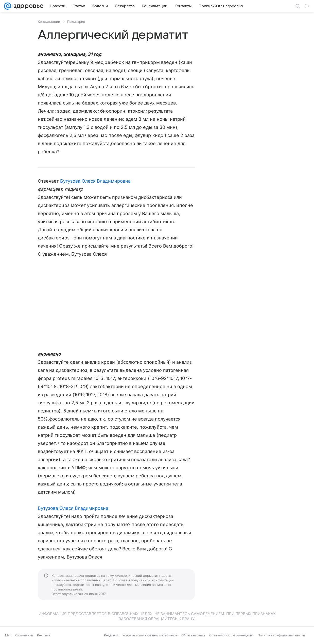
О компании (24, 635)
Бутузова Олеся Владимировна (95, 181)
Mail (8, 635)
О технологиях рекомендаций (231, 635)
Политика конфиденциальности (281, 635)
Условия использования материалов (150, 635)
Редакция (111, 635)
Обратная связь (193, 635)
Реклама (44, 635)
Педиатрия (76, 22)
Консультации (49, 22)
